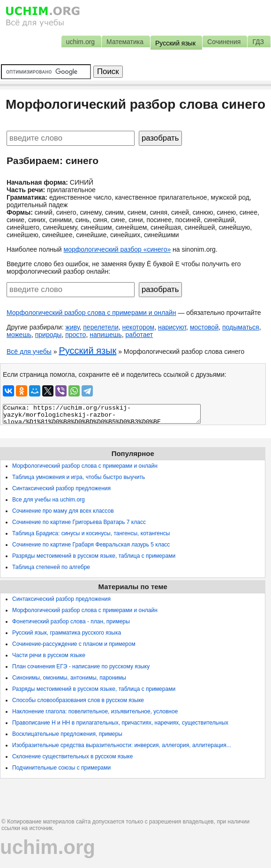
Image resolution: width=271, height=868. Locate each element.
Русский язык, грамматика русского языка (67, 633)
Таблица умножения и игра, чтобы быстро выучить (79, 477)
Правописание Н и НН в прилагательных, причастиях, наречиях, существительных (120, 723)
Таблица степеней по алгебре (51, 567)
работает (139, 335)
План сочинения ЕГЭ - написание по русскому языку (81, 666)
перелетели (101, 327)
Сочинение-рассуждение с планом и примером (74, 644)
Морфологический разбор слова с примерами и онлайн (91, 313)
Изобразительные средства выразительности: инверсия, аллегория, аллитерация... (122, 745)
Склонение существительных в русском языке (72, 756)
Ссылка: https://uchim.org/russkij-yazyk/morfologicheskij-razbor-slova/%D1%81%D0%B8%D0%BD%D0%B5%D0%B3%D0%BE (102, 414)
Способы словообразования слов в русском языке (78, 700)
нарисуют (172, 327)
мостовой (204, 327)
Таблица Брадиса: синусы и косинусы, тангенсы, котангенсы (91, 533)
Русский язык (87, 351)
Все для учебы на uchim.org (49, 500)
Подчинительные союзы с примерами (61, 768)
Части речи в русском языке (49, 655)
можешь (19, 335)
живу (73, 327)
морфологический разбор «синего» (117, 249)
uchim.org (48, 847)
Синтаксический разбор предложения (61, 488)
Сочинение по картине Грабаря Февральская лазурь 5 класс (91, 545)
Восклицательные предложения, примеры (67, 734)
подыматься (241, 327)
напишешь (105, 335)
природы (49, 335)
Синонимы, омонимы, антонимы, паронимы (69, 678)
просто (75, 335)
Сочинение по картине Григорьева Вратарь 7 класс (79, 522)
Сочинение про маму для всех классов (63, 511)
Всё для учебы (29, 352)
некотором (139, 327)
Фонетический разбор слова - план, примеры (71, 621)
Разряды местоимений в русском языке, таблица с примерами (94, 556)
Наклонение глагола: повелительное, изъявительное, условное (95, 711)
